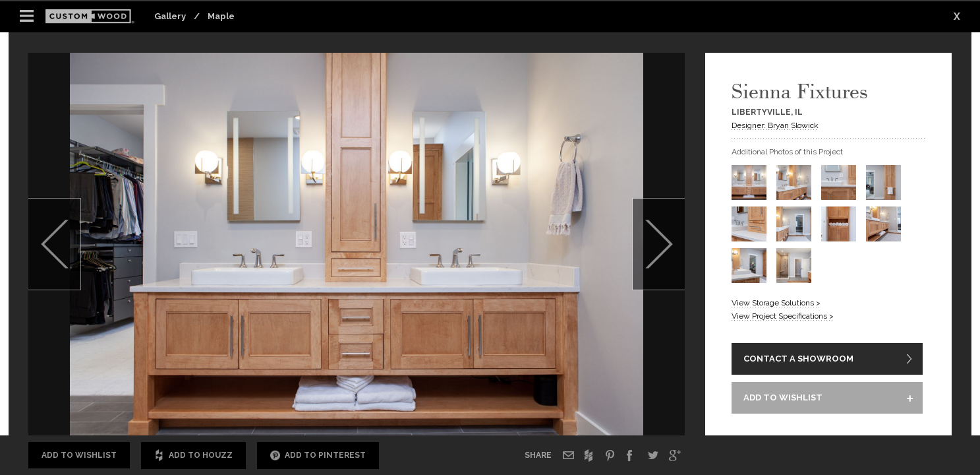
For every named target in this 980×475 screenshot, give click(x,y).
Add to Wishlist (79, 455)
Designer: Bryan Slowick (775, 125)
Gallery (170, 16)
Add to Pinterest (318, 456)
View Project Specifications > (783, 316)
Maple (221, 16)
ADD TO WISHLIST (783, 399)
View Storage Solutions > (776, 303)
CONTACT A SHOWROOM (798, 359)
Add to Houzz (193, 456)
